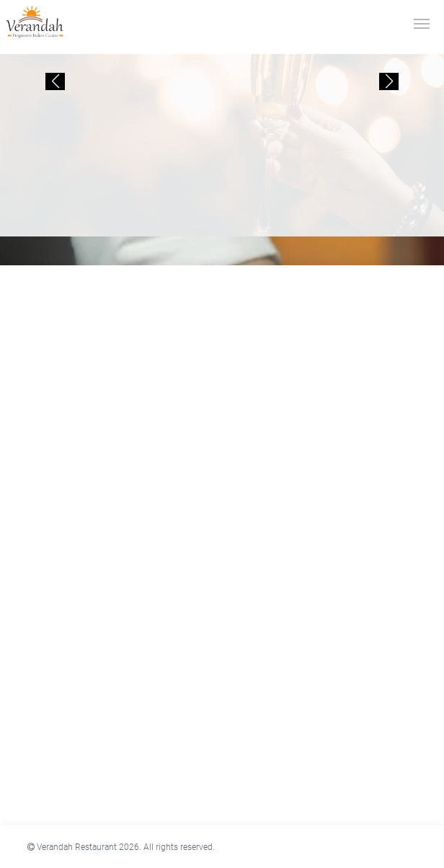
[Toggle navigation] (422, 22)
